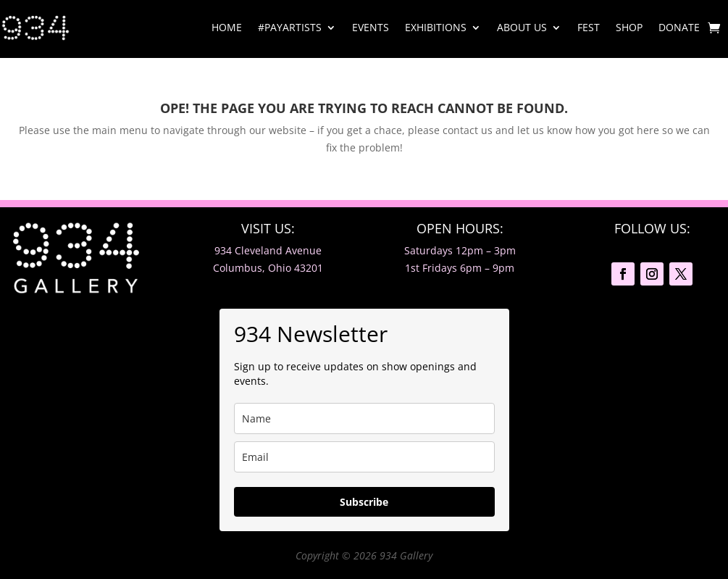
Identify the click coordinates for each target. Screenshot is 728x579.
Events (371, 27)
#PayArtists (290, 27)
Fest (589, 27)
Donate (679, 27)
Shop (629, 27)
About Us (522, 27)
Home (227, 27)
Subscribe (364, 502)
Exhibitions (436, 27)
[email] (364, 457)
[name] (364, 418)
